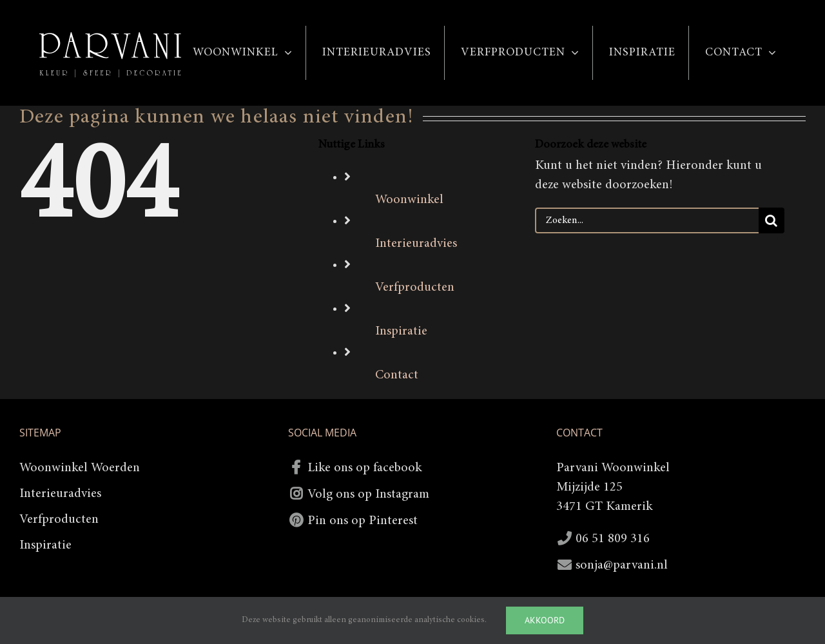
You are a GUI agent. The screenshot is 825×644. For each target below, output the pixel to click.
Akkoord (545, 620)
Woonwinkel (409, 200)
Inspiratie (401, 331)
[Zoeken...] (647, 220)
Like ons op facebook (364, 468)
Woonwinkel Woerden (80, 468)
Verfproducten (415, 288)
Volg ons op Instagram (368, 494)
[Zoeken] (772, 220)
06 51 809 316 (613, 539)
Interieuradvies (416, 244)
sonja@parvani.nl (622, 565)
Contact (397, 375)
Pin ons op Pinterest (363, 521)
